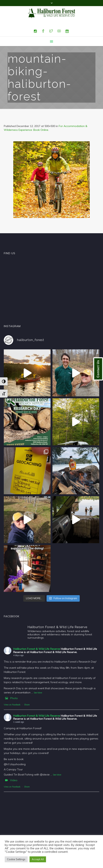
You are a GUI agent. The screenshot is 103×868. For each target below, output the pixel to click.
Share (27, 705)
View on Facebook (12, 705)
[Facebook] (43, 31)
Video (11, 780)
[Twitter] (51, 31)
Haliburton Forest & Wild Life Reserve (37, 649)
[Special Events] (67, 31)
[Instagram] (35, 31)
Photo (11, 698)
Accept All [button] (38, 859)
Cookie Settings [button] (16, 859)
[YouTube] (59, 31)
